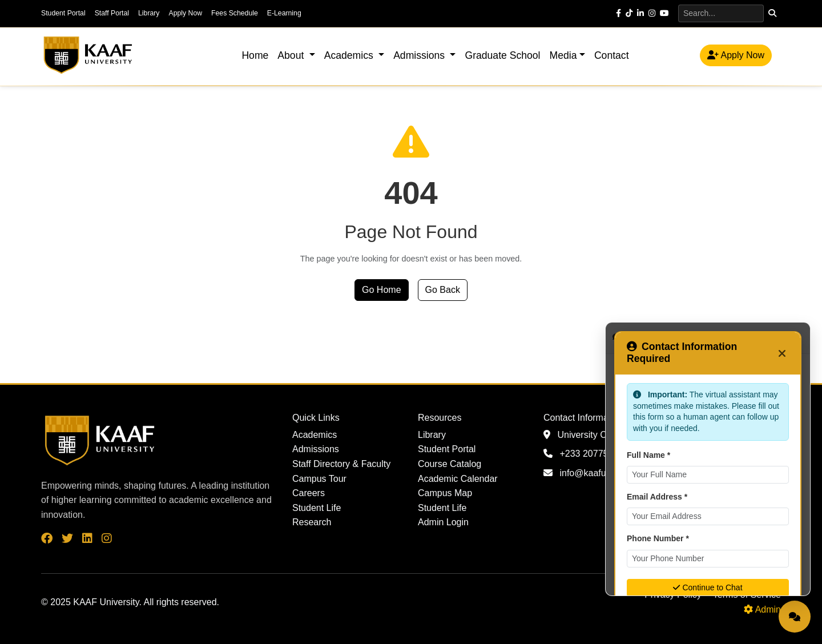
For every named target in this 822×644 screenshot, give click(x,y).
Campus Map (445, 493)
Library (149, 13)
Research (312, 522)
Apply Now (185, 13)
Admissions (316, 449)
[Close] (782, 353)
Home (255, 55)
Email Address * (657, 497)
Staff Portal (112, 13)
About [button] (292, 55)
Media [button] (563, 55)
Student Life (317, 508)
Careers (309, 493)
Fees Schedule (235, 13)
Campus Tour (319, 479)
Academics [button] (350, 55)
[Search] (721, 13)
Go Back (443, 290)
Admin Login (443, 522)
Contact (612, 55)
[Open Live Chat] (795, 617)
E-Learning (284, 13)
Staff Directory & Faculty (341, 464)
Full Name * (648, 455)
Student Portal (63, 13)
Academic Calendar (458, 479)
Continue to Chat (708, 587)
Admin (762, 609)
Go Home (381, 290)
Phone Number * (658, 538)
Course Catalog (450, 464)
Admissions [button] (420, 55)
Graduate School (502, 55)
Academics (315, 435)
